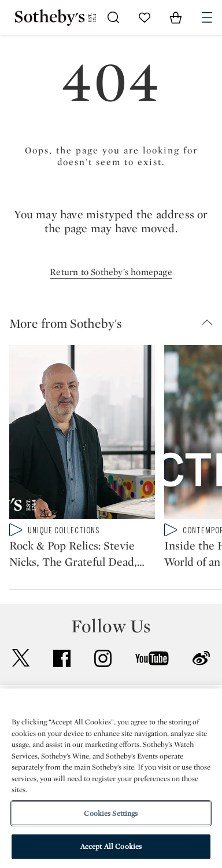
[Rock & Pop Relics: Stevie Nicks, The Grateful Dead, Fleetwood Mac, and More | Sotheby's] (82, 434)
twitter (21, 658)
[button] (116, 323)
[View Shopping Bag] (176, 17)
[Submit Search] (113, 17)
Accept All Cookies (111, 846)
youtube (152, 658)
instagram (103, 658)
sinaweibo (201, 658)
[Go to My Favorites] (145, 17)
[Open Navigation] (207, 17)
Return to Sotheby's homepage (111, 272)
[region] (111, 778)
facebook (62, 658)
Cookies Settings (111, 813)
